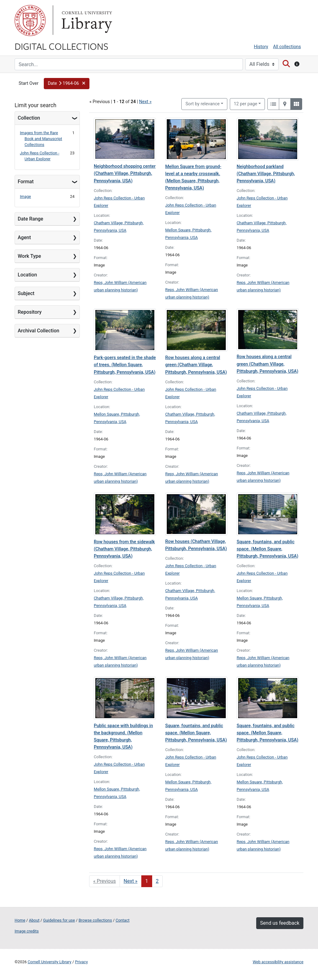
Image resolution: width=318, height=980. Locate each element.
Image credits (27, 931)
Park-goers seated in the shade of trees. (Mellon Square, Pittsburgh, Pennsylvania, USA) (125, 365)
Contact (123, 920)
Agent (24, 237)
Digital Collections (61, 46)
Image (25, 196)
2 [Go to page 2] (157, 881)
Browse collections (95, 920)
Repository (30, 312)
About (34, 920)
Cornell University (30, 21)
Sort (202, 104)
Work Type (29, 256)
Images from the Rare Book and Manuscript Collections (41, 139)
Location (27, 275)
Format (26, 182)
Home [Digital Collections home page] (20, 920)
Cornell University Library (50, 962)
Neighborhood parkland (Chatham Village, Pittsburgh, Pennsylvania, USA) (266, 174)
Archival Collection (39, 331)
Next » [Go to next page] (131, 881)
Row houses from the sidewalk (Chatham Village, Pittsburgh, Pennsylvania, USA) (124, 549)
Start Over (29, 83)
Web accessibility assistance (278, 962)
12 (246, 103)
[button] (67, 84)
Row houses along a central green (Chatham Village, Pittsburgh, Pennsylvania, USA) (196, 365)
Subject (26, 293)
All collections (287, 47)
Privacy (81, 962)
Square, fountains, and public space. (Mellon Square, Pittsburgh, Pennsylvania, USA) (268, 549)
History (261, 47)
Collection (29, 118)
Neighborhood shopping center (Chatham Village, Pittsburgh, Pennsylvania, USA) (125, 173)
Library (86, 21)
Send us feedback (280, 923)
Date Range (30, 219)
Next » (145, 102)
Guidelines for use (59, 920)
